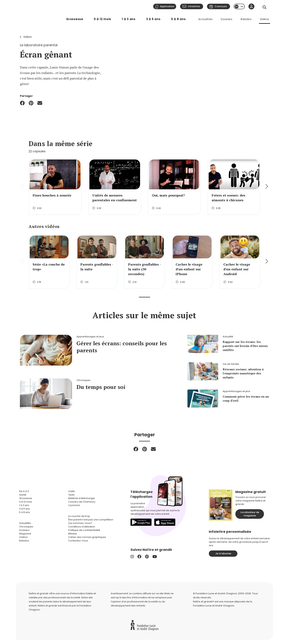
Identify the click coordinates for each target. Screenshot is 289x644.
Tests (71, 495)
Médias (73, 534)
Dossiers (227, 19)
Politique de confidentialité (84, 530)
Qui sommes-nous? (80, 523)
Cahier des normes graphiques (87, 537)
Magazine (25, 534)
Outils (72, 491)
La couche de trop (79, 516)
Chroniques (26, 527)
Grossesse (75, 19)
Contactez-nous (78, 541)
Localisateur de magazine (250, 514)
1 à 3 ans (129, 19)
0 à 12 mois (102, 19)
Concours (221, 6)
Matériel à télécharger (82, 498)
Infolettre (194, 6)
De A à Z (24, 491)
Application (167, 6)
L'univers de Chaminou (82, 502)
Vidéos (264, 19)
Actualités (205, 19)
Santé (23, 495)
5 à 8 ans (179, 19)
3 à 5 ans (153, 19)
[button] (266, 187)
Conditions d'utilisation (82, 527)
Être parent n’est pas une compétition (91, 520)
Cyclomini (74, 505)
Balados (246, 19)
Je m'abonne (223, 553)
